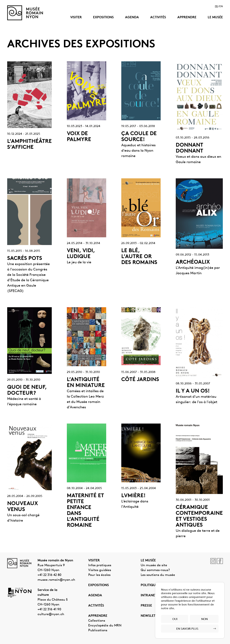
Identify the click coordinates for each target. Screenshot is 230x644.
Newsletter (151, 616)
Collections (97, 621)
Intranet (149, 596)
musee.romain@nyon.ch (56, 580)
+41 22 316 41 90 (49, 609)
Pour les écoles (99, 575)
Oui (175, 619)
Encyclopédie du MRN (105, 626)
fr (216, 7)
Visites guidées (100, 570)
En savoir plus (187, 629)
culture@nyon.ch (51, 614)
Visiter (76, 17)
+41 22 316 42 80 (50, 575)
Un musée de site (154, 565)
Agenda (132, 17)
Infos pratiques (100, 565)
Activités (158, 17)
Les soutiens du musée (158, 575)
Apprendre (187, 17)
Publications (98, 630)
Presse (146, 606)
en (221, 7)
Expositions (103, 17)
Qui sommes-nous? (155, 570)
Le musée (215, 17)
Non (204, 619)
